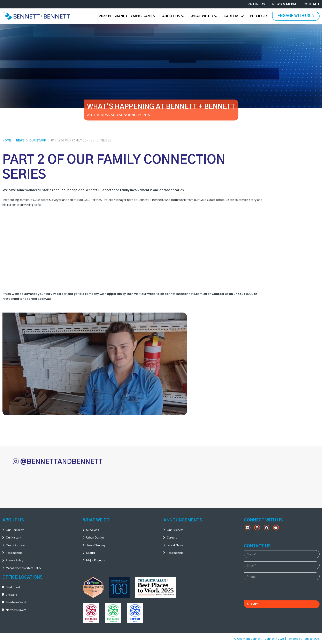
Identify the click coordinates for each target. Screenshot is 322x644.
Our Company (15, 530)
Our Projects (175, 530)
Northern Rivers (16, 610)
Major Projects (96, 560)
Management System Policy (24, 568)
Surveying (93, 530)
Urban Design (95, 537)
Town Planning (96, 545)
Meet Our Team (16, 545)
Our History (13, 537)
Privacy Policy (14, 560)
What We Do (202, 16)
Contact (312, 4)
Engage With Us (296, 16)
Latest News (175, 545)
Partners (256, 4)
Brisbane (11, 595)
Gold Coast (13, 587)
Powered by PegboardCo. (303, 639)
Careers (232, 16)
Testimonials (14, 553)
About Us (171, 16)
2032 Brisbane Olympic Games (127, 16)
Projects (259, 16)
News (20, 141)
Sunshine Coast (16, 602)
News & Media (284, 4)
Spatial (91, 553)
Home (7, 141)
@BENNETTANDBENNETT (58, 462)
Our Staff (38, 141)
